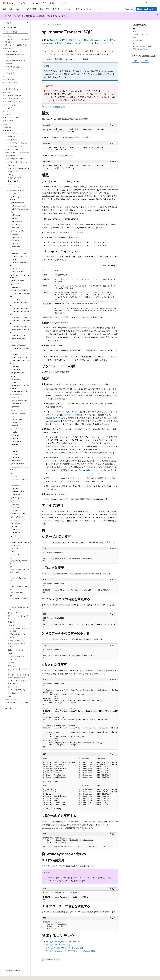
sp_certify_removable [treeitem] (17, 250)
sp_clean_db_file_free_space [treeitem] (19, 256)
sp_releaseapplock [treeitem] (16, 498)
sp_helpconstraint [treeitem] (16, 419)
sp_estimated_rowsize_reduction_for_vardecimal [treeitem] (20, 393)
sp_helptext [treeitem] (14, 454)
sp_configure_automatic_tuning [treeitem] (20, 264)
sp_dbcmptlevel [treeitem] (15, 299)
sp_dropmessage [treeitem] (15, 379)
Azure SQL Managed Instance (98, 40)
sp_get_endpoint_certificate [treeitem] (19, 410)
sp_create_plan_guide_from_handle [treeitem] (19, 276)
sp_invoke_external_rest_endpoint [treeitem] (19, 468)
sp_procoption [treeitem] (15, 485)
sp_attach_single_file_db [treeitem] (18, 231)
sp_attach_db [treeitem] (14, 228)
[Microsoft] (4, 3)
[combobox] (17, 27)
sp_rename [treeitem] (13, 501)
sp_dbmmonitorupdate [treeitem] (18, 339)
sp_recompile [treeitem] (14, 488)
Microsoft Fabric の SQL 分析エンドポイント (76, 43)
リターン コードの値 (140, 34)
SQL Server (57, 24)
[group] (80, 622)
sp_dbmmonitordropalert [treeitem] (18, 317)
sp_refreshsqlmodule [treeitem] (17, 491)
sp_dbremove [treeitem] (14, 342)
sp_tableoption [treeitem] (15, 532)
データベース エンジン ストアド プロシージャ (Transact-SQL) (70, 951)
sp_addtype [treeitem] (14, 218)
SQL (49, 24)
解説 (135, 37)
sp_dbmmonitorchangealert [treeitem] (19, 308)
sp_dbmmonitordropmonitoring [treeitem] (20, 322)
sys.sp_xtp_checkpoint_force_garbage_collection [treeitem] (20, 569)
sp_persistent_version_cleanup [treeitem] (20, 480)
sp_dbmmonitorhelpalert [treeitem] (18, 326)
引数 (135, 32)
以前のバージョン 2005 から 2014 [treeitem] (16, 45)
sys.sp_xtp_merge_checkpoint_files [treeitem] (19, 598)
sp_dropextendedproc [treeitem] (17, 373)
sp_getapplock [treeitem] (15, 407)
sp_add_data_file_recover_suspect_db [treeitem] (20, 198)
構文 (135, 29)
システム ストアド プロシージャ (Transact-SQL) (65, 948)
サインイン (153, 3)
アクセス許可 (138, 40)
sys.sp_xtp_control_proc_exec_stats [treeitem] (19, 578)
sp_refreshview (103, 470)
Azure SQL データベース (74, 40)
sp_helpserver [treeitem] (14, 445)
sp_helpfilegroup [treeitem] (15, 435)
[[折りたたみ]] (27, 23)
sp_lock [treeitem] (12, 473)
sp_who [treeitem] (12, 552)
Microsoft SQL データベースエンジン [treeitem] (18, 56)
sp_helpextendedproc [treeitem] (17, 429)
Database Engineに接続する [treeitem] (16, 60)
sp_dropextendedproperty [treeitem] (19, 376)
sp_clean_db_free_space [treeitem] (18, 253)
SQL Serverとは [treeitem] (12, 51)
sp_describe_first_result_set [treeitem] (19, 357)
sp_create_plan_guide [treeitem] (17, 272)
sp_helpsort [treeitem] (14, 448)
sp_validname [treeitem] (14, 548)
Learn (44, 24)
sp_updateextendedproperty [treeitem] (19, 542)
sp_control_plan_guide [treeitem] (17, 268)
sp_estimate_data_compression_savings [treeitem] (19, 387)
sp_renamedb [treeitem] (14, 504)
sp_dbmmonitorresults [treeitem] (17, 335)
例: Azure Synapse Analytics (143, 46)
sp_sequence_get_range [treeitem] (18, 513)
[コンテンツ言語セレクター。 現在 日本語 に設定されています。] (7, 977)
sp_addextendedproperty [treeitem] (18, 206)
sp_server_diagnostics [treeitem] (17, 517)
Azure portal (129, 9)
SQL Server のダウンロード (147, 9)
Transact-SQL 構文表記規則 (55, 107)
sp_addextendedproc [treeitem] (17, 203)
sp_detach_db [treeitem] (14, 366)
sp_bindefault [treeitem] (14, 240)
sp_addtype (87, 317)
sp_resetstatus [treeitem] (15, 507)
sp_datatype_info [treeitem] (15, 287)
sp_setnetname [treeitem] (15, 523)
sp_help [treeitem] (12, 416)
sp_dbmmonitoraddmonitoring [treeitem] (19, 304)
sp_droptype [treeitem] (14, 382)
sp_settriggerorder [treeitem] (16, 526)
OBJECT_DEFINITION (54, 418)
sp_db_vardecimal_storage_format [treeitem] (20, 295)
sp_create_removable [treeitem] (17, 281)
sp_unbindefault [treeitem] (15, 536)
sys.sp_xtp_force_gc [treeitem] (16, 592)
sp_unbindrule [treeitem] (15, 539)
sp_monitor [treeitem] (14, 476)
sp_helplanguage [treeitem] (15, 441)
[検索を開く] (146, 3)
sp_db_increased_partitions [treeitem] (19, 290)
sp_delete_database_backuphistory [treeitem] (20, 350)
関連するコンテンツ (140, 49)
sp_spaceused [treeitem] (14, 529)
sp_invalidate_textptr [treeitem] (17, 464)
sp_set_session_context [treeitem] (18, 520)
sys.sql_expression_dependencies (59, 453)
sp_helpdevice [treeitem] (14, 426)
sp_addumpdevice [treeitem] (16, 221)
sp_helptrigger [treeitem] (15, 457)
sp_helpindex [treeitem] (14, 438)
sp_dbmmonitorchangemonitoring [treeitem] (20, 313)
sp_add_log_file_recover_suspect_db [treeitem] (20, 210)
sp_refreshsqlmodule (83, 470)
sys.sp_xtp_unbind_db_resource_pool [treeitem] (19, 607)
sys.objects (58, 292)
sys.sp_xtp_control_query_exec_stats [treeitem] (19, 587)
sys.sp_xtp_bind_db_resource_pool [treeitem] (19, 561)
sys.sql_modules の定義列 (74, 415)
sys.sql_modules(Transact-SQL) (58, 945)
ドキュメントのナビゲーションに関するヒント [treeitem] (17, 40)
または (80, 317)
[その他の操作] (116, 25)
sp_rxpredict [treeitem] (14, 510)
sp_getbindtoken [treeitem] (15, 403)
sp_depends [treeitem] (14, 354)
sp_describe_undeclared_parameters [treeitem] (20, 362)
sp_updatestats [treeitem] (15, 545)
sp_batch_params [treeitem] (16, 237)
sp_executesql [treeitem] (14, 397)
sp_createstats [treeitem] (15, 284)
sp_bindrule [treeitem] (14, 243)
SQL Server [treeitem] (8, 36)
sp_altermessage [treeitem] (15, 224)
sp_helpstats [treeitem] (14, 451)
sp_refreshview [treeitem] (15, 494)
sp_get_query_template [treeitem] (18, 413)
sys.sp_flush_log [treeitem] (15, 555)
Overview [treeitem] (11, 165)
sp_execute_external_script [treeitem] (19, 400)
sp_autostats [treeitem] (14, 234)
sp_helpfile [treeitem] (13, 432)
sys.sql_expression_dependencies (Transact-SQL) (65, 942)
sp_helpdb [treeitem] (13, 422)
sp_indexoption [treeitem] (15, 461)
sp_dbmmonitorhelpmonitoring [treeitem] (19, 331)
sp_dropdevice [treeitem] (15, 369)
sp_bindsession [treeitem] (15, 247)
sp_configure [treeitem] (14, 259)
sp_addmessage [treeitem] (15, 215)
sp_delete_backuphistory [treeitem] (18, 345)
